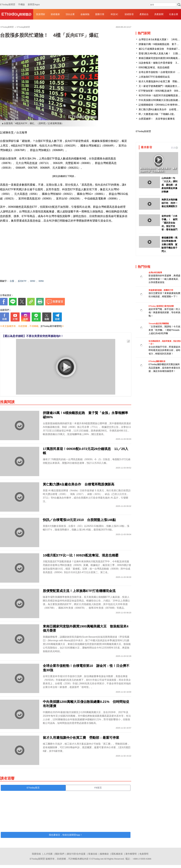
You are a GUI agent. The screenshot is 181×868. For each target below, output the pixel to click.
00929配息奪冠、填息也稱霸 (154, 67)
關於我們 (60, 854)
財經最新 (55, 14)
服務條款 (104, 854)
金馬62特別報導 (155, 273)
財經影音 (129, 14)
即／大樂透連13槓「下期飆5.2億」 (157, 114)
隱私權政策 (117, 854)
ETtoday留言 (33, 788)
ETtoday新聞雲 (8, 2)
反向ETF (22, 281)
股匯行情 (100, 14)
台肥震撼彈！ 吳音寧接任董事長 (157, 119)
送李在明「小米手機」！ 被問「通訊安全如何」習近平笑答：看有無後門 (169, 223)
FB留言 (98, 788)
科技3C (114, 14)
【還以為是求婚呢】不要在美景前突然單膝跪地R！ (33, 336)
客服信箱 (93, 854)
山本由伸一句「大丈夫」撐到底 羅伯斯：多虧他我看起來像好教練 (169, 185)
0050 (33, 281)
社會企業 (174, 14)
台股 (12, 281)
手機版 (21, 2)
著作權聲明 (131, 854)
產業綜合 (144, 14)
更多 (174, 148)
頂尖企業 (70, 14)
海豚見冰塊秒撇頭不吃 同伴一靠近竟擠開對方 (169, 203)
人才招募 (48, 854)
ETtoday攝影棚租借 (157, 361)
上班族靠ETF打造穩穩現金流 (154, 77)
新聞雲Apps (34, 2)
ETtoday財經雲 (143, 131)
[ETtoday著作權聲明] (51, 326)
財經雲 (17, 14)
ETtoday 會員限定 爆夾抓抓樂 (161, 306)
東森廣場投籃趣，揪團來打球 (161, 290)
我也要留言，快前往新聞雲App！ (66, 835)
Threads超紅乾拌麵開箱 (159, 324)
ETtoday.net (98, 859)
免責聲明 (144, 854)
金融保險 (85, 14)
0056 (41, 281)
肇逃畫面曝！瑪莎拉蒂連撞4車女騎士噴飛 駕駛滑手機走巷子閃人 (169, 244)
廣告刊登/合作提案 (76, 854)
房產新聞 (159, 14)
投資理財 (41, 14)
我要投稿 (36, 854)
